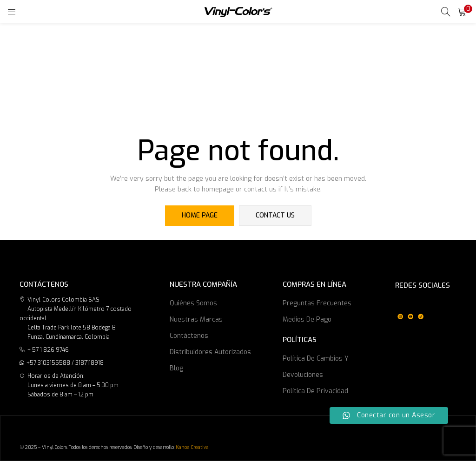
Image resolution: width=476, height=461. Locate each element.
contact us (275, 215)
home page (200, 215)
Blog (176, 368)
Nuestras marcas (196, 319)
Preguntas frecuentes (317, 303)
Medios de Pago (307, 319)
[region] (410, 309)
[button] (462, 12)
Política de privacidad (315, 391)
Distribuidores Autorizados (210, 352)
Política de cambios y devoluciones (316, 367)
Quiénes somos (193, 303)
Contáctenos (189, 336)
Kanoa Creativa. (192, 447)
